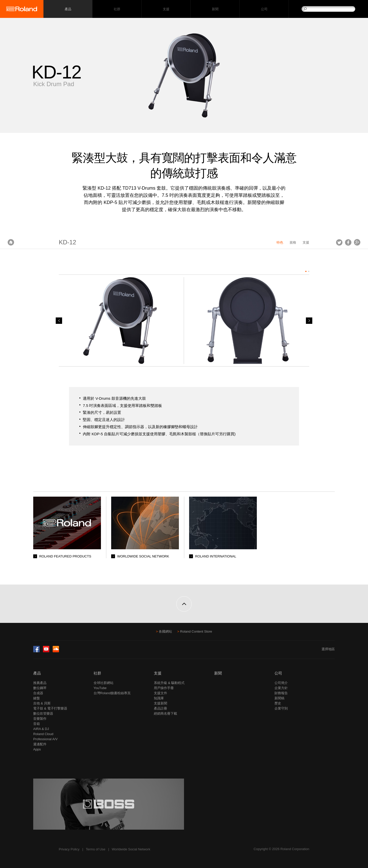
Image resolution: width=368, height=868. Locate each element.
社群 (117, 9)
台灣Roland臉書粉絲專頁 (112, 693)
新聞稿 (279, 698)
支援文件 (160, 693)
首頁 (11, 242)
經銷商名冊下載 (165, 713)
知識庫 (159, 698)
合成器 (38, 693)
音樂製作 (40, 719)
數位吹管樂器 (43, 713)
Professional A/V (45, 739)
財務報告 (281, 693)
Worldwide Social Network (131, 849)
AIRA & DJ (41, 729)
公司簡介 (281, 683)
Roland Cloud (43, 734)
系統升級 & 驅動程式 (169, 683)
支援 (166, 9)
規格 (293, 242)
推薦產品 (40, 683)
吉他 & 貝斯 (42, 703)
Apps (37, 749)
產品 (37, 673)
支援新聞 (160, 703)
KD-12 (67, 242)
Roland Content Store (196, 631)
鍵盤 (37, 698)
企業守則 (281, 708)
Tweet (339, 242)
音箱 (37, 724)
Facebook (348, 242)
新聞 (215, 9)
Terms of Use (96, 849)
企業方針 (281, 688)
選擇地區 (328, 649)
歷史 (278, 703)
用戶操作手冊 (164, 688)
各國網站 (165, 631)
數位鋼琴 (40, 688)
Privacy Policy (69, 849)
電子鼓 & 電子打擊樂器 (50, 708)
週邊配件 (40, 744)
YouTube (100, 688)
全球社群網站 (103, 683)
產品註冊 (160, 708)
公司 (264, 9)
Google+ (357, 242)
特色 (280, 242)
